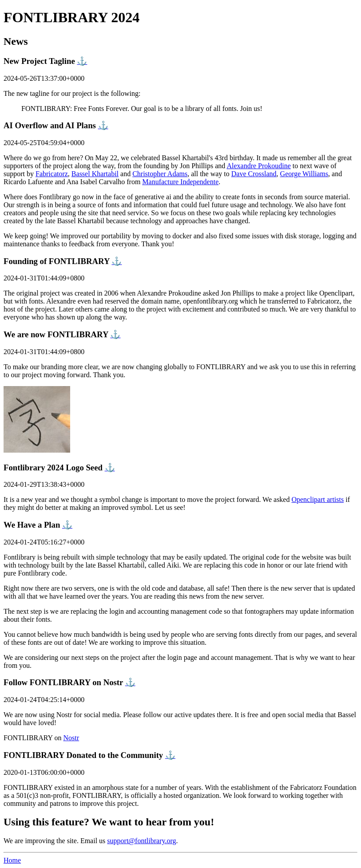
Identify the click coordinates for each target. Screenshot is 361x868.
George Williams (304, 174)
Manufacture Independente (180, 182)
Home (12, 860)
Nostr (71, 738)
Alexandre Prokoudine (258, 166)
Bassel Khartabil (95, 174)
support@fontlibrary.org (141, 841)
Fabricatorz (52, 174)
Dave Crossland (254, 174)
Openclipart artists (317, 499)
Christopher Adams (160, 174)
